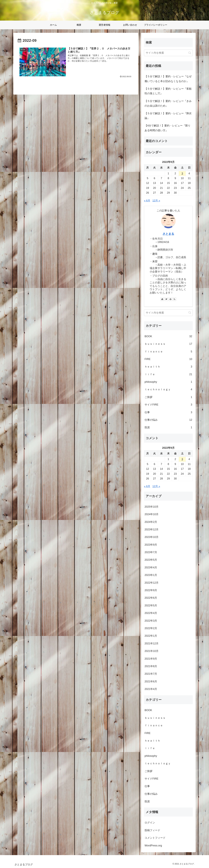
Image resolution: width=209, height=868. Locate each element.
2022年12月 (152, 583)
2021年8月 (151, 666)
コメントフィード (155, 838)
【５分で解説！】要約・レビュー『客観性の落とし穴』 (168, 91)
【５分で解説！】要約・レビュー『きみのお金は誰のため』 (168, 103)
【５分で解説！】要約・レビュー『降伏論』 (168, 116)
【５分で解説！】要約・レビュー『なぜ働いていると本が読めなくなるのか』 (168, 79)
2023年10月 (152, 537)
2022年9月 (151, 590)
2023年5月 (151, 560)
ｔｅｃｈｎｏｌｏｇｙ (168, 389)
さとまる (168, 234)
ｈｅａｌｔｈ (168, 367)
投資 (168, 427)
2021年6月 (151, 681)
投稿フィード (152, 830)
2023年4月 (151, 567)
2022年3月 (151, 621)
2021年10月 (152, 651)
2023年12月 (152, 530)
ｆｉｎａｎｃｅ (168, 352)
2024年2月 (151, 522)
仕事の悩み (168, 420)
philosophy (168, 382)
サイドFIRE (168, 405)
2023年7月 (151, 552)
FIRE (168, 359)
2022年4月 (151, 613)
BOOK (168, 336)
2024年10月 (152, 514)
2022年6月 (151, 598)
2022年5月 (151, 605)
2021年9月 (151, 659)
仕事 (168, 412)
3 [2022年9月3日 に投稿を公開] (182, 173)
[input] (168, 53)
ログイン (150, 823)
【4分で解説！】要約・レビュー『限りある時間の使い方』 (167, 128)
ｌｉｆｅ (168, 374)
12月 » (156, 201)
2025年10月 (152, 507)
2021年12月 (152, 643)
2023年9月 (151, 545)
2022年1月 (151, 636)
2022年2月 (151, 628)
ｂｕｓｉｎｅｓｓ (168, 344)
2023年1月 (151, 575)
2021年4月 (151, 689)
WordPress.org (153, 846)
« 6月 (147, 201)
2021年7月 (151, 674)
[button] (190, 53)
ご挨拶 (168, 397)
